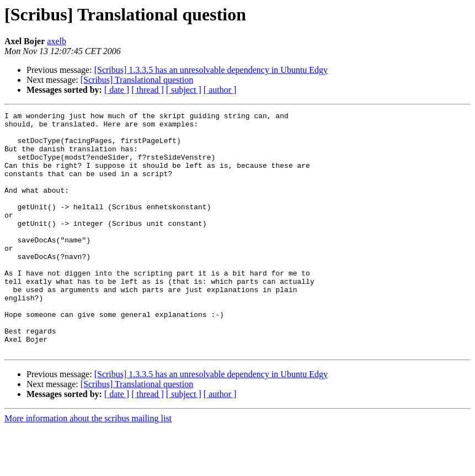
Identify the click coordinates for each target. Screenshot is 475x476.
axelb (57, 41)
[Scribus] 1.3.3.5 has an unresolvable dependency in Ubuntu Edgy (211, 70)
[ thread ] (148, 90)
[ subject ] (184, 90)
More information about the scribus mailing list (88, 466)
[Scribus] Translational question (137, 80)
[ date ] (117, 90)
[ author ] (220, 90)
